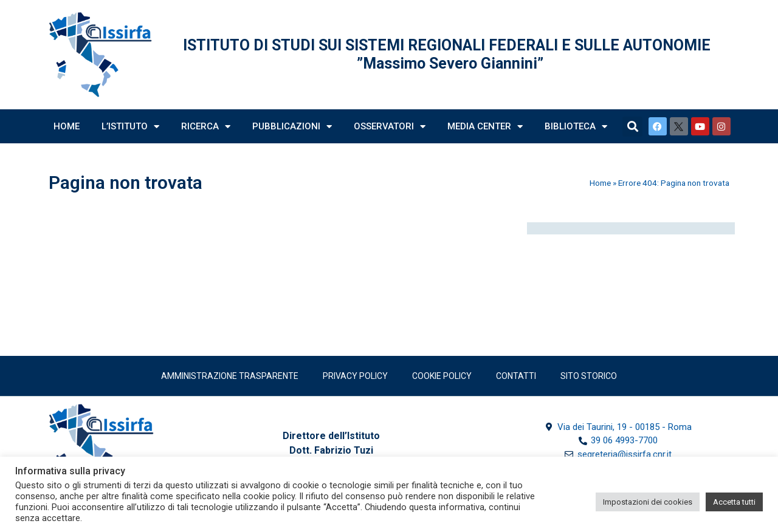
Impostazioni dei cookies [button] (648, 502)
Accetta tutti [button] (734, 502)
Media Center (485, 127)
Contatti (516, 376)
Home (67, 126)
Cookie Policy (442, 376)
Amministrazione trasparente (230, 376)
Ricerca (206, 127)
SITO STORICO (589, 376)
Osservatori (390, 127)
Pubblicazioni (292, 127)
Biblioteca (576, 127)
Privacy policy (355, 376)
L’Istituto (130, 127)
